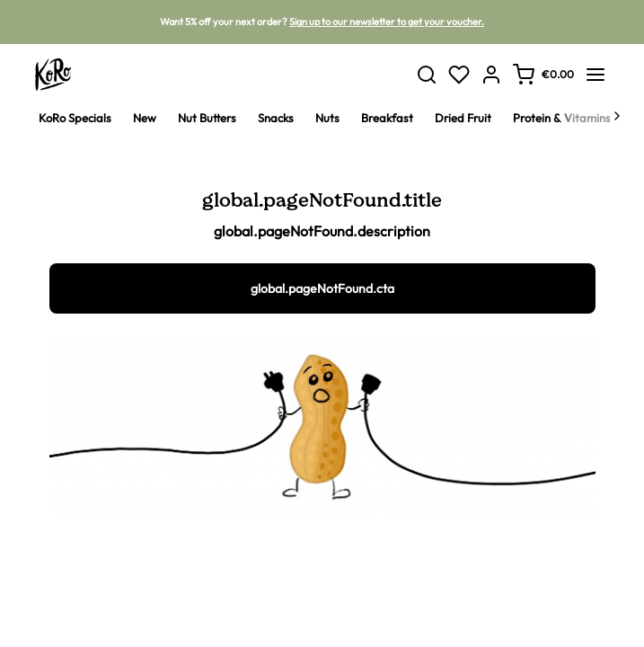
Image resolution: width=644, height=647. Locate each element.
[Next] (617, 118)
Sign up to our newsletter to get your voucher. (387, 22)
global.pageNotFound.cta (322, 288)
